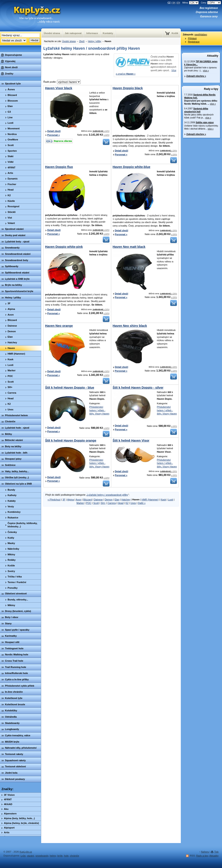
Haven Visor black (59, 88)
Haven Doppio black (128, 88)
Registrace (194, 42)
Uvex (133, 503)
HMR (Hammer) (150, 500)
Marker (80, 503)
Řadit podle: (62, 82)
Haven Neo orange (59, 326)
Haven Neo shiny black (130, 326)
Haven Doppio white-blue (132, 167)
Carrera (112, 503)
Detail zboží (54, 131)
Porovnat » (54, 135)
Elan (117, 500)
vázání (30, 856)
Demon (109, 500)
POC (89, 503)
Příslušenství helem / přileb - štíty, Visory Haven (99, 410)
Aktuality (213, 56)
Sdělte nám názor (205, 122)
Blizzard (88, 500)
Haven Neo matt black (129, 247)
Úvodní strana (69, 41)
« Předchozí (54, 500)
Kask (163, 500)
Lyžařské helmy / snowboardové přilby (107, 495)
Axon (78, 500)
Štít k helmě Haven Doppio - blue (70, 388)
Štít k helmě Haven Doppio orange (71, 441)
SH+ (103, 503)
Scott (96, 503)
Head (121, 503)
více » (206, 71)
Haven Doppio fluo (59, 167)
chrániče (74, 856)
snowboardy (42, 856)
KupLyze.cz (31, 16)
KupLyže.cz (26, 852)
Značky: (7, 789)
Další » (142, 503)
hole (66, 856)
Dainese (98, 500)
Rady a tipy (211, 89)
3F (64, 500)
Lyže (23, 856)
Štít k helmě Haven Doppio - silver (138, 388)
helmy (53, 856)
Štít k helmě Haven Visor (131, 441)
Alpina (71, 500)
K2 (127, 503)
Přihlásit (192, 38)
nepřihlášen (201, 35)
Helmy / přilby (95, 41)
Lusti (171, 500)
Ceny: (211, 3)
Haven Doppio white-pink (64, 247)
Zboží (82, 41)
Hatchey (126, 500)
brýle (60, 856)
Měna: (191, 3)
